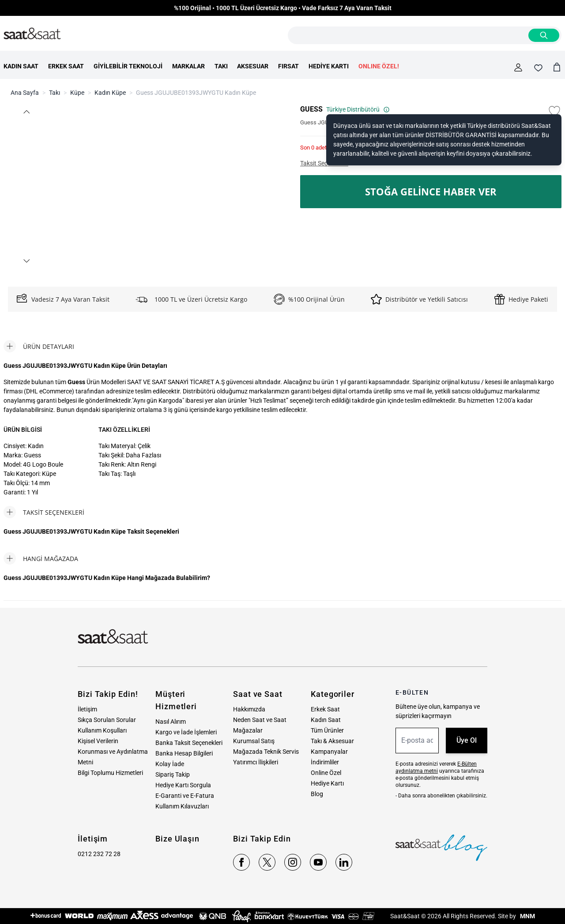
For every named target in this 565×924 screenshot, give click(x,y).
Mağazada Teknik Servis (266, 752)
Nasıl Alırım (171, 722)
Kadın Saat (326, 720)
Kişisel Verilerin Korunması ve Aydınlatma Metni (113, 752)
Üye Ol (467, 740)
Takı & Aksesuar (332, 741)
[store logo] (32, 34)
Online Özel (326, 773)
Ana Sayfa (25, 93)
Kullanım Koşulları (102, 730)
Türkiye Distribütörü (358, 109)
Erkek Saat (325, 709)
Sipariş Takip (173, 774)
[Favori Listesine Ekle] (554, 111)
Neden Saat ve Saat (260, 720)
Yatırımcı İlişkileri (256, 762)
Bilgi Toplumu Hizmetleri (110, 773)
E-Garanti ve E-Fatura (185, 796)
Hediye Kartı (327, 783)
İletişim (87, 709)
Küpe (77, 93)
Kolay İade (170, 764)
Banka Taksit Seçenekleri (189, 743)
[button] (26, 112)
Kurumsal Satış (254, 741)
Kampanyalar (329, 752)
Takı (55, 93)
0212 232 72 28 (99, 854)
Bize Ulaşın (177, 839)
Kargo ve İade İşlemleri (186, 732)
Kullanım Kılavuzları (182, 806)
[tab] (39, 346)
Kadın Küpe (110, 93)
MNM (527, 916)
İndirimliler (325, 762)
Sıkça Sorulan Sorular (107, 720)
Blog (317, 794)
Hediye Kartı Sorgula (183, 785)
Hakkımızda (249, 709)
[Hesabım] (518, 67)
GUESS (311, 109)
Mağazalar (248, 730)
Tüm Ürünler (327, 730)
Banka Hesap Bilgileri (184, 753)
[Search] (544, 35)
